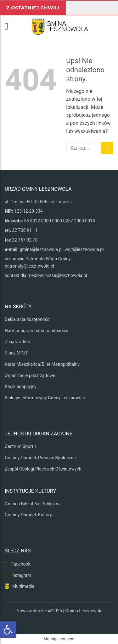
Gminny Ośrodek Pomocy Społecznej (41, 458)
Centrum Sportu (20, 446)
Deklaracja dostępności (28, 319)
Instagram (21, 575)
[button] (9, 26)
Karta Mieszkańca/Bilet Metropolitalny (42, 364)
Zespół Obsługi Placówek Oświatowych (43, 469)
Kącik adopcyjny (21, 386)
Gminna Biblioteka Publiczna (33, 504)
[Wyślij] (107, 148)
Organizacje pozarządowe (30, 375)
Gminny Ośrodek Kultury (28, 515)
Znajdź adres (17, 342)
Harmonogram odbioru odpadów (37, 331)
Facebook (21, 564)
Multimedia (23, 586)
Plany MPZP (17, 353)
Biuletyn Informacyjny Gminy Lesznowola (45, 398)
